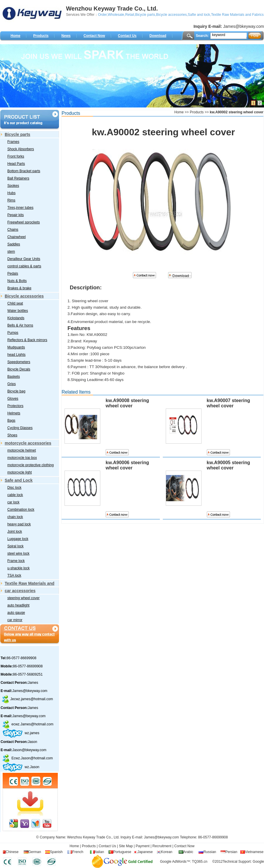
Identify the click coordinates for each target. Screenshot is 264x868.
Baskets (14, 377)
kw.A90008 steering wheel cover (127, 403)
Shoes (12, 435)
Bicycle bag (16, 391)
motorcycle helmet (22, 450)
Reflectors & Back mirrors (27, 340)
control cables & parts (24, 266)
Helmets (14, 413)
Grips (12, 384)
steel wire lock (18, 553)
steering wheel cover (23, 598)
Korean (167, 852)
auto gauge (16, 613)
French (78, 852)
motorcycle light (20, 472)
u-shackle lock (18, 568)
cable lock (15, 495)
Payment (142, 846)
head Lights (16, 355)
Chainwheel (17, 237)
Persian (231, 852)
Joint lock (15, 532)
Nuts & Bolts (17, 281)
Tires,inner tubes (20, 208)
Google (258, 862)
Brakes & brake (19, 288)
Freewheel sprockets (24, 222)
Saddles (14, 244)
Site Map (126, 846)
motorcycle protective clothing (31, 465)
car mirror (15, 620)
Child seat (15, 303)
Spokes (13, 186)
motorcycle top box (22, 458)
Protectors (15, 406)
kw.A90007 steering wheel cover (229, 403)
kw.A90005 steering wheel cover (229, 465)
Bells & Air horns (20, 325)
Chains (13, 230)
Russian (210, 852)
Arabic (188, 852)
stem (11, 252)
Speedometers (19, 362)
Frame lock (16, 561)
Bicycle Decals (19, 369)
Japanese (145, 852)
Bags (11, 421)
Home (15, 36)
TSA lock (14, 575)
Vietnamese (254, 852)
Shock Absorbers (21, 149)
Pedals (13, 274)
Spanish (56, 852)
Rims (11, 200)
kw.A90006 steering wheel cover (127, 465)
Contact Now (94, 36)
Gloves (13, 399)
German (35, 852)
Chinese (12, 852)
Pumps (13, 333)
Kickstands (16, 318)
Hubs (11, 193)
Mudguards (16, 347)
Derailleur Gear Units (24, 259)
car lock (13, 502)
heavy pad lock (19, 524)
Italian (99, 852)
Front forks (16, 156)
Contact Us (127, 36)
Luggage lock (18, 539)
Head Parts (16, 164)
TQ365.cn (200, 862)
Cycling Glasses (20, 428)
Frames (13, 142)
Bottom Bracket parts (24, 171)
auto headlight (18, 605)
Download (158, 36)
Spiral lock (15, 546)
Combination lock (21, 510)
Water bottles (18, 311)
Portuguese (122, 852)
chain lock (15, 517)
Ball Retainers (18, 178)
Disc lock (14, 488)
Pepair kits (16, 215)
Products (41, 36)
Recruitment (161, 846)
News (66, 36)
